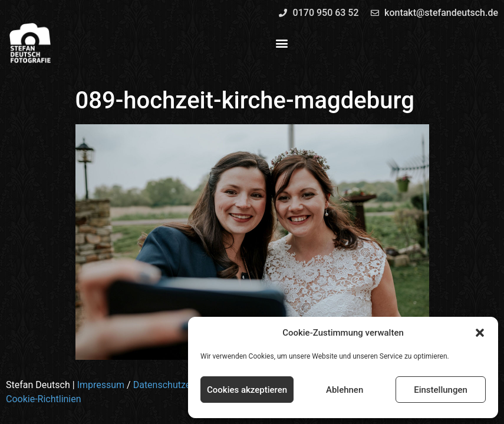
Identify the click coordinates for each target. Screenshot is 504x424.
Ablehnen (345, 390)
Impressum (101, 385)
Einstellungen (441, 390)
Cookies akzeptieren (247, 390)
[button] (480, 333)
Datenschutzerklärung (179, 385)
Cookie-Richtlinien (44, 399)
